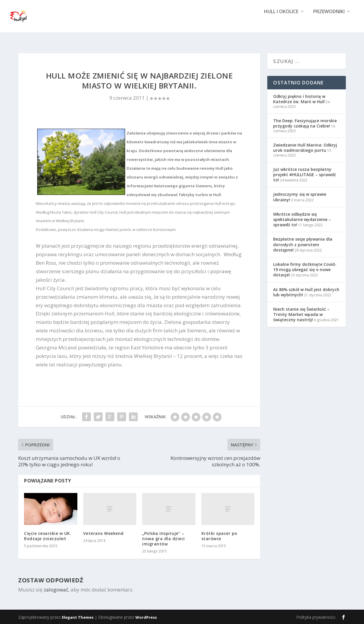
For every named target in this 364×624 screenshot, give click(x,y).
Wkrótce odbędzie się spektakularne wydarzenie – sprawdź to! (302, 219)
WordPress (146, 617)
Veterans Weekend (103, 533)
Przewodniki (329, 21)
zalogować (56, 590)
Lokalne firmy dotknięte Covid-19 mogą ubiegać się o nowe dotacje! (305, 270)
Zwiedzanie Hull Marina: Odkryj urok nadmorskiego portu (305, 148)
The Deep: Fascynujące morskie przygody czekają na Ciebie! (305, 123)
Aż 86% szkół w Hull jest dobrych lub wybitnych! (306, 292)
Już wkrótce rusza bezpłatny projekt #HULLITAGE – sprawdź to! (305, 175)
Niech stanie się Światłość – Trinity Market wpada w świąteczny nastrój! (301, 314)
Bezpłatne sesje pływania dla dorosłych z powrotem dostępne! (303, 244)
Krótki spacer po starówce (219, 536)
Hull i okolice (281, 21)
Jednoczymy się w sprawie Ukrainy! (300, 197)
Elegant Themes (78, 617)
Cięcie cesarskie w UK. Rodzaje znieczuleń (48, 536)
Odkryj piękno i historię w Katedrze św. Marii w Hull (299, 99)
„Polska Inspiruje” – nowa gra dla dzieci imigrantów (164, 539)
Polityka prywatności (316, 617)
